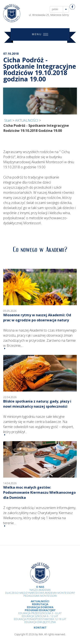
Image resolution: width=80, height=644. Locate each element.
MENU (40, 34)
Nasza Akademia (40, 590)
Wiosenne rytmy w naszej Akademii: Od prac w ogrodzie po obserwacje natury (37, 318)
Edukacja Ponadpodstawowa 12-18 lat (40, 619)
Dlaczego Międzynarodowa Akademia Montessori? (40, 593)
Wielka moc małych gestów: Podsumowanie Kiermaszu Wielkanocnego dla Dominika (39, 492)
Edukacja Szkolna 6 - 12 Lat (40, 616)
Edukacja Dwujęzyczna (40, 622)
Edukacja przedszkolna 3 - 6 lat (40, 613)
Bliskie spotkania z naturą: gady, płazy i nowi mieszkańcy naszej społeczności (37, 404)
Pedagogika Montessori (40, 596)
